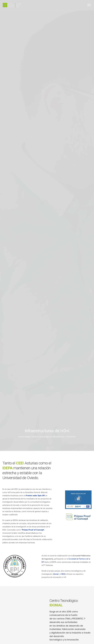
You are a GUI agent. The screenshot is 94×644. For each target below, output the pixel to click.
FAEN (63, 574)
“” (33, 530)
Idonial (56, 574)
